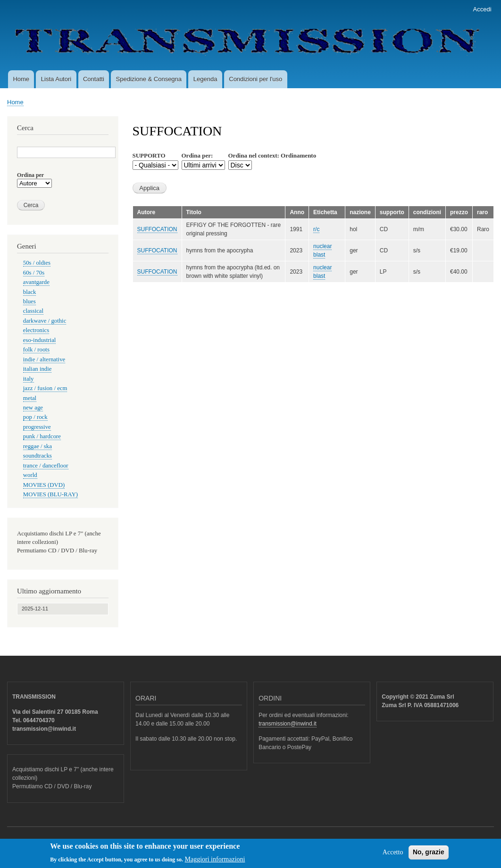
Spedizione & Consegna (149, 79)
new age (33, 408)
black (30, 292)
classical (33, 311)
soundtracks (38, 456)
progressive (37, 427)
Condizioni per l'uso (255, 79)
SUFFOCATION (157, 229)
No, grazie (429, 855)
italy (29, 379)
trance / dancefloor (46, 466)
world (30, 475)
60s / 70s (34, 273)
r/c (316, 229)
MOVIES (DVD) (44, 485)
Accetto (393, 855)
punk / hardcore (42, 436)
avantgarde (36, 282)
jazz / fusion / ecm (45, 388)
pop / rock (35, 417)
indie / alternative (44, 359)
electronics (36, 330)
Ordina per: (197, 155)
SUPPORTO (149, 155)
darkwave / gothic (45, 321)
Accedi (482, 9)
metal (30, 398)
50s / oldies (37, 263)
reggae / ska (38, 446)
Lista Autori (56, 79)
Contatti (94, 79)
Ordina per (30, 175)
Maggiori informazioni (215, 862)
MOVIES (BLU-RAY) (50, 494)
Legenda (205, 79)
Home (21, 79)
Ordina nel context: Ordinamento (272, 155)
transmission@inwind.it (288, 724)
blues (29, 301)
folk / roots (36, 350)
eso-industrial (40, 340)
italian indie (38, 369)
